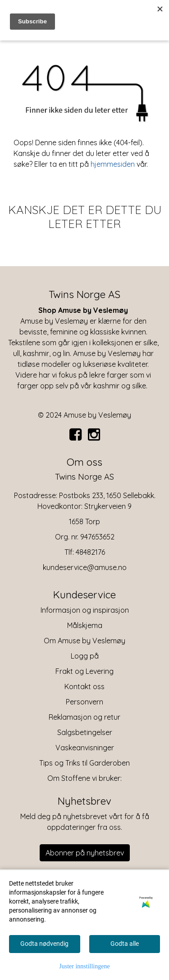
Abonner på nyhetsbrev (85, 853)
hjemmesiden (113, 164)
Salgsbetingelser (85, 732)
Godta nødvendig (44, 944)
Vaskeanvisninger (85, 748)
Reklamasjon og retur (84, 717)
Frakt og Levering (84, 671)
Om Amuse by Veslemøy (84, 641)
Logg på (85, 656)
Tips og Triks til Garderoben (84, 763)
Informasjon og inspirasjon (85, 610)
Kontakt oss (84, 686)
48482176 (90, 552)
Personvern (84, 702)
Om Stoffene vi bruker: (84, 778)
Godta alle (125, 944)
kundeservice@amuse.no (85, 567)
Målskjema (85, 625)
